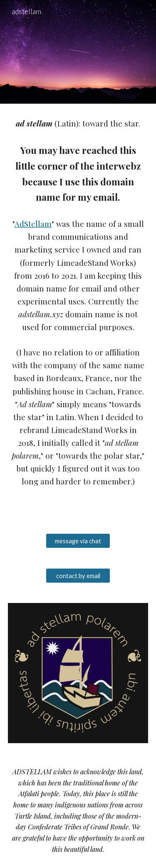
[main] (78, 314)
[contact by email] (78, 576)
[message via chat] (78, 541)
